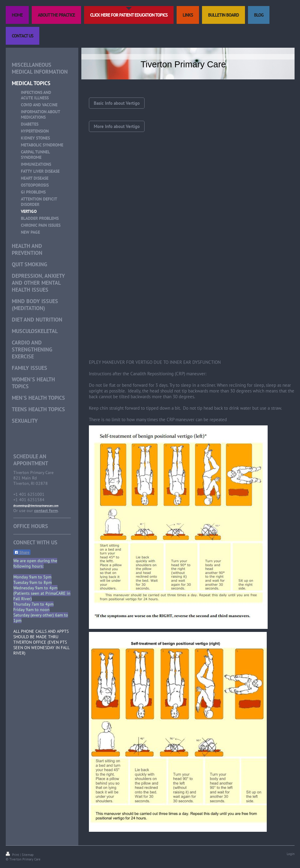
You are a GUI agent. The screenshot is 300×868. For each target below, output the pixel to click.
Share (22, 553)
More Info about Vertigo (117, 126)
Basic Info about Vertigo (117, 103)
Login (291, 854)
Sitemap (28, 855)
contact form (46, 511)
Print (13, 855)
